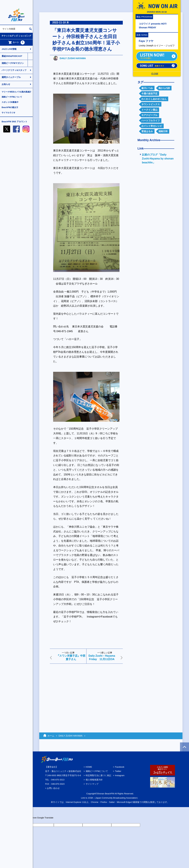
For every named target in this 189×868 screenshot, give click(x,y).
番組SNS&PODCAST (12, 56)
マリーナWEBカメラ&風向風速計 (16, 92)
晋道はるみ (147, 131)
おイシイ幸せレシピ (152, 126)
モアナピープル (149, 115)
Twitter (118, 771)
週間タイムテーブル (11, 77)
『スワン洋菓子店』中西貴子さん (71, 657)
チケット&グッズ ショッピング (16, 36)
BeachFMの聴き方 (10, 107)
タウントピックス (151, 104)
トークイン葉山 (149, 110)
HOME (89, 767)
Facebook (120, 767)
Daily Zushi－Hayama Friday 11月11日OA (102, 657)
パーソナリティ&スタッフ (14, 70)
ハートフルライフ (151, 120)
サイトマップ (92, 784)
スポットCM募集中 (10, 102)
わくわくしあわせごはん (154, 99)
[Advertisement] (86, 692)
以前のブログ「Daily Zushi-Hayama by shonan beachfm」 (158, 159)
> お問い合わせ (52, 788)
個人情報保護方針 (94, 780)
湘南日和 (163, 131)
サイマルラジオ (9, 113)
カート (16, 42)
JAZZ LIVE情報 (9, 49)
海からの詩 (164, 88)
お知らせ (6, 84)
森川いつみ (147, 88)
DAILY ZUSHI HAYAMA (73, 58)
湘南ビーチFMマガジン (13, 63)
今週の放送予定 (149, 93)
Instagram (120, 775)
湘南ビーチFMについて (12, 97)
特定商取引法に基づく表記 (98, 775)
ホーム (51, 736)
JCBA (91, 798)
